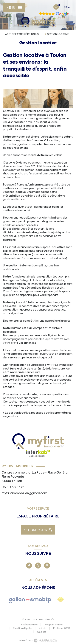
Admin (43, 628)
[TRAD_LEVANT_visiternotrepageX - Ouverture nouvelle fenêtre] (38, 566)
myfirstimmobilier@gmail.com (24, 493)
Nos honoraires (29, 625)
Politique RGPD (62, 628)
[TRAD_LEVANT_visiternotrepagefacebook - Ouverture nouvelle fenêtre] (29, 566)
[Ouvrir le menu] (14, 8)
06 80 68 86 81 (13, 487)
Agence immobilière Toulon (23, 34)
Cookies (42, 632)
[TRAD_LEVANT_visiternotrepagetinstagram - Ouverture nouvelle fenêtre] (47, 566)
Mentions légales (23, 628)
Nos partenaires (54, 625)
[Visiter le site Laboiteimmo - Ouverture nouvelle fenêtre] (45, 641)
